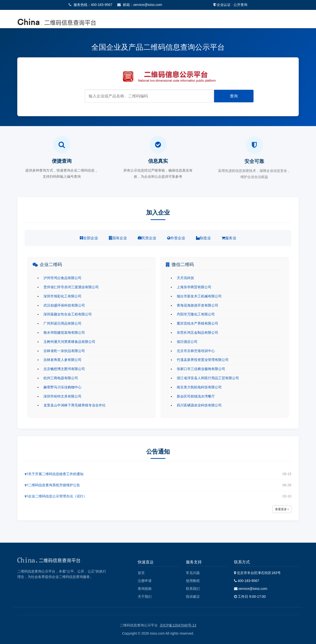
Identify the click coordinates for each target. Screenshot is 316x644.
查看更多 (282, 509)
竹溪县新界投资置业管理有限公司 (203, 360)
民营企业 (147, 238)
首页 (141, 573)
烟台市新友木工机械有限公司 (199, 296)
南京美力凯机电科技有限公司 (199, 387)
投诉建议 (193, 597)
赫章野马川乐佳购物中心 (62, 387)
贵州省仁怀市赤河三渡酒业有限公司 (71, 287)
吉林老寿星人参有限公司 (62, 360)
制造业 (203, 238)
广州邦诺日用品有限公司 (62, 323)
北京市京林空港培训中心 (196, 351)
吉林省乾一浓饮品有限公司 (64, 351)
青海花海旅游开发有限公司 (197, 305)
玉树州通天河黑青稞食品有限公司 (69, 342)
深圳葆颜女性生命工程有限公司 (68, 314)
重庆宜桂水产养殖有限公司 (197, 323)
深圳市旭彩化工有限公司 (62, 296)
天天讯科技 (185, 278)
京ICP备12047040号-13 (178, 625)
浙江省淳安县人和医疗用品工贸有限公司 (208, 378)
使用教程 (193, 581)
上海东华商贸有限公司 (194, 287)
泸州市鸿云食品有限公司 (62, 278)
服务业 (229, 238)
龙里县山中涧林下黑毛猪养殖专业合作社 (75, 405)
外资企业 (176, 238)
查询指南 (145, 589)
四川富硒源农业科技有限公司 (199, 405)
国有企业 (118, 238)
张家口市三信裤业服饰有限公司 (201, 369)
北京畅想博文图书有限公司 (64, 369)
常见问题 (193, 573)
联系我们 (193, 589)
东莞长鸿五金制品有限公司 (197, 333)
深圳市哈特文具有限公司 (62, 396)
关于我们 (145, 597)
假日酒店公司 (187, 342)
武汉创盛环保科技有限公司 (64, 305)
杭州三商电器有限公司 (61, 378)
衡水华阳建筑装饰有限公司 (64, 333)
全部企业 (89, 238)
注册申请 (145, 581)
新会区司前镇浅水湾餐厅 (196, 396)
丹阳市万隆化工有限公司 (196, 314)
